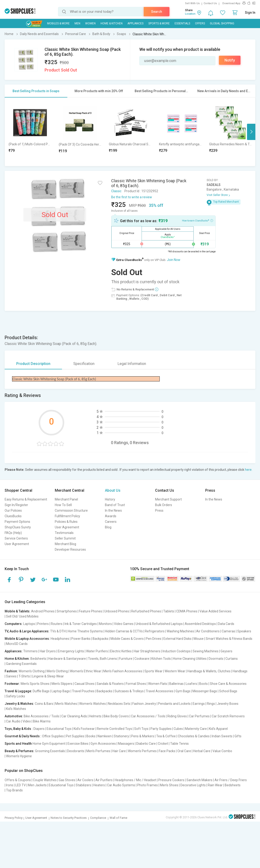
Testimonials (64, 533)
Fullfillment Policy (67, 516)
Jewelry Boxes (228, 704)
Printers (43, 624)
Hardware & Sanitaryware (67, 659)
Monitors (105, 624)
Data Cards (226, 624)
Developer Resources (70, 549)
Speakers (244, 631)
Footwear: (12, 684)
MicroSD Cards (17, 644)
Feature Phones (91, 611)
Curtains (232, 659)
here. (249, 470)
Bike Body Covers (116, 716)
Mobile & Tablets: (18, 611)
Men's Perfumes (98, 751)
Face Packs (167, 751)
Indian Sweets (222, 736)
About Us (113, 490)
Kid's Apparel (218, 729)
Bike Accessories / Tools (41, 716)
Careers (111, 522)
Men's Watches (66, 704)
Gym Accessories (103, 744)
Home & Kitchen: (17, 659)
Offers (200, 23)
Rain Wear (215, 785)
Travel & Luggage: (18, 691)
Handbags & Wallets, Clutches (209, 671)
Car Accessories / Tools (148, 716)
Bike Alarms (42, 721)
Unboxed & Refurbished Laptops (159, 624)
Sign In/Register (16, 505)
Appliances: (14, 651)
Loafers (191, 684)
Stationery (121, 736)
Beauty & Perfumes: (19, 751)
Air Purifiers (104, 780)
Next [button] (251, 132)
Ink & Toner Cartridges (81, 624)
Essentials (182, 23)
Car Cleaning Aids (74, 716)
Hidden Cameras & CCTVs (124, 631)
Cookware (142, 659)
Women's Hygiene (19, 756)
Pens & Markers (143, 736)
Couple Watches (45, 780)
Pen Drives (154, 639)
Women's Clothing (32, 671)
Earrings (199, 704)
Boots (203, 684)
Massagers (126, 744)
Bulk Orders (164, 505)
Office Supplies (53, 736)
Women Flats (158, 684)
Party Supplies (161, 729)
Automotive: (14, 716)
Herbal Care (202, 751)
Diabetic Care (146, 744)
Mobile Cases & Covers (127, 639)
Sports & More (159, 23)
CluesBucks (13, 516)
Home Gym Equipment (49, 744)
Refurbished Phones (146, 611)
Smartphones (67, 611)
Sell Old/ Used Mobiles (22, 616)
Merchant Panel (66, 499)
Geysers (226, 651)
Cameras (228, 631)
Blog (108, 527)
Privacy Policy (14, 818)
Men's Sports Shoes (35, 684)
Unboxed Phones (117, 611)
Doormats (216, 659)
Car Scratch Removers (228, 716)
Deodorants (76, 751)
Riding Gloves (177, 716)
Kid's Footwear (84, 729)
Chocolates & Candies (194, 736)
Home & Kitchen (112, 23)
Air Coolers (85, 780)
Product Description (33, 364)
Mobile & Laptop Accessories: (27, 639)
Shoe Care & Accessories (228, 684)
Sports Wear (153, 671)
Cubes (178, 729)
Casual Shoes (84, 684)
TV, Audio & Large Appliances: (27, 631)
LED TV (21, 785)
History (110, 499)
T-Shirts (24, 676)
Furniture (126, 659)
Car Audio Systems (121, 785)
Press (159, 510)
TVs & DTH (58, 631)
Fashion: (11, 671)
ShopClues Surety (18, 527)
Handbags (240, 671)
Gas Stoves (67, 780)
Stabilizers (83, 785)
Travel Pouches (83, 691)
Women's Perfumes (142, 751)
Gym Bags (183, 691)
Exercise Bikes (78, 744)
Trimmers (30, 651)
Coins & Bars (44, 704)
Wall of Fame (118, 818)
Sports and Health (18, 744)
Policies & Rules (66, 522)
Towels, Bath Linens (102, 659)
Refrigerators (155, 631)
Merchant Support (168, 499)
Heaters (99, 785)
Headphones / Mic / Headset (135, 780)
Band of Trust (115, 505)
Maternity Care (196, 729)
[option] (30, 132)
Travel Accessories (160, 691)
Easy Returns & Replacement (26, 499)
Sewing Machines (206, 651)
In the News (113, 510)
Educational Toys (59, 729)
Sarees (11, 676)
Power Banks (81, 639)
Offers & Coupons (18, 780)
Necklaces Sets (119, 704)
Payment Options (17, 522)
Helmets (95, 716)
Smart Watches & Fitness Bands (229, 639)
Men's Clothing (57, 671)
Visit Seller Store (217, 195)
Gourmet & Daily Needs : (23, 736)
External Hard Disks (177, 639)
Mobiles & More (58, 23)
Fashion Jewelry (144, 704)
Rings (211, 704)
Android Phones (43, 611)
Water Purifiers (97, 651)
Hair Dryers (48, 651)
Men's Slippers (62, 684)
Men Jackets (37, 785)
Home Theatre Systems (85, 631)
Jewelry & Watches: (19, 704)
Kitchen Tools (161, 659)
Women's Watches (93, 704)
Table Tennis (179, 744)
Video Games (124, 624)
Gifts (238, 736)
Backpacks (101, 639)
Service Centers (16, 538)
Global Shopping (222, 23)
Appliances (135, 23)
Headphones (60, 639)
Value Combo (222, 751)
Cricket (163, 744)
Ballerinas (176, 684)
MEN (77, 23)
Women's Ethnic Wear (86, 671)
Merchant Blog (65, 544)
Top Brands (14, 790)
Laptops (29, 624)
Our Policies (13, 510)
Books (91, 736)
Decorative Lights (193, 785)
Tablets (169, 611)
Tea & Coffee (166, 736)
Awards (111, 516)
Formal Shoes (136, 684)
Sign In (250, 13)
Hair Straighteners (147, 651)
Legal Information (132, 364)
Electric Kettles (121, 651)
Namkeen (105, 736)
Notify (230, 60)
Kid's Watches (16, 709)
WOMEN (90, 23)
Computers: (14, 624)
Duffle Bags (41, 691)
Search (157, 12)
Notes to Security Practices (69, 818)
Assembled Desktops (200, 624)
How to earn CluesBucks (198, 220)
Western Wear (175, 671)
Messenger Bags (205, 691)
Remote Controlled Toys (114, 729)
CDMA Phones (187, 611)
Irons (10, 785)
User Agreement (17, 544)
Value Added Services (215, 611)
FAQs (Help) (13, 533)
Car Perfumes (199, 716)
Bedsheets (38, 659)
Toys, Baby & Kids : (19, 729)
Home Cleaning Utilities (190, 659)
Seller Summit (65, 538)
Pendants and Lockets (174, 704)
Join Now (174, 260)
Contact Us (210, 3)
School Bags (228, 691)
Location (190, 14)
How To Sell (63, 505)
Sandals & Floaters (110, 684)
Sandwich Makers (199, 780)
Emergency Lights (71, 651)
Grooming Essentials (50, 751)
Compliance (98, 818)
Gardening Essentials (21, 664)
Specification (84, 364)
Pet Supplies (75, 736)
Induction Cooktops (177, 651)
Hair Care (119, 751)
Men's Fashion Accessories (123, 671)
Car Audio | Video (18, 721)
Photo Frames (148, 785)
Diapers (39, 729)
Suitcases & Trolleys (129, 691)
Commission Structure (71, 510)
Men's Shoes (169, 785)
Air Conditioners (208, 631)
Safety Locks (16, 696)
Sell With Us (192, 3)
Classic (116, 191)
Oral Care (184, 751)
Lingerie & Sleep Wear (48, 676)
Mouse (199, 639)
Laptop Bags (61, 691)
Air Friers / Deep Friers (231, 780)
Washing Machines (180, 631)
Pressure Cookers (171, 780)
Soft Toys (141, 729)
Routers (57, 624)
